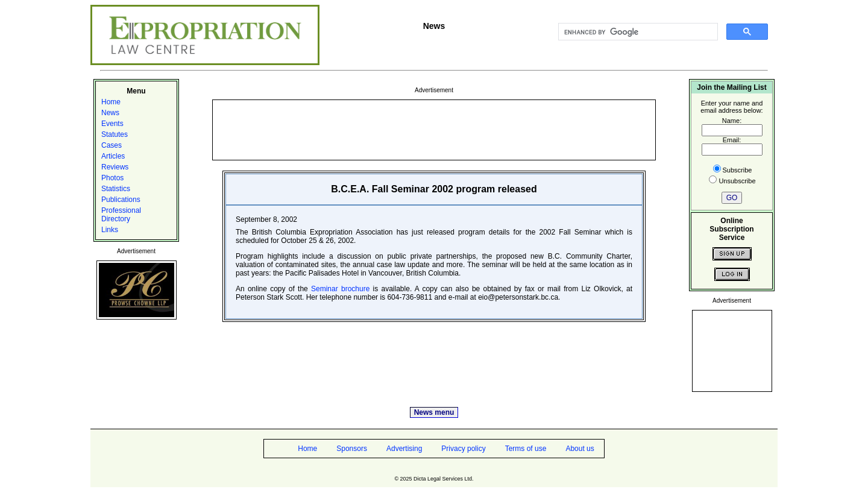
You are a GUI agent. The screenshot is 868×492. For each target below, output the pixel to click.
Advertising (404, 449)
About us (580, 449)
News (110, 113)
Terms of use (526, 449)
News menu (434, 412)
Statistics (116, 189)
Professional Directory (121, 215)
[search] (637, 32)
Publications (121, 200)
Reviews (115, 167)
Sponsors (352, 449)
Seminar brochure (340, 289)
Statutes (115, 134)
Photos (112, 178)
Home (111, 102)
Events (112, 124)
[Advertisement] (434, 129)
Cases (112, 145)
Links (110, 230)
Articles (113, 156)
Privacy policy (463, 449)
